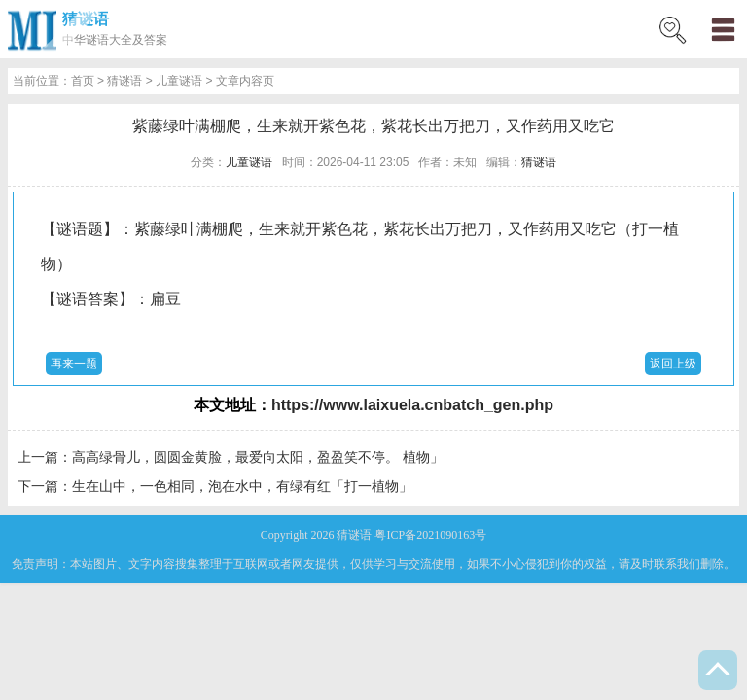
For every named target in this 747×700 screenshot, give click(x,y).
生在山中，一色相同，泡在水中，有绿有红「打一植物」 (242, 486)
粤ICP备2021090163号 (430, 535)
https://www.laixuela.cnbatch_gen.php (412, 405)
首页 (83, 81)
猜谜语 (86, 19)
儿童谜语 (179, 81)
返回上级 (673, 364)
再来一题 (74, 364)
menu (723, 29)
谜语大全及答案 (126, 40)
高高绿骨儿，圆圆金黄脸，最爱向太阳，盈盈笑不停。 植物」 (258, 457)
